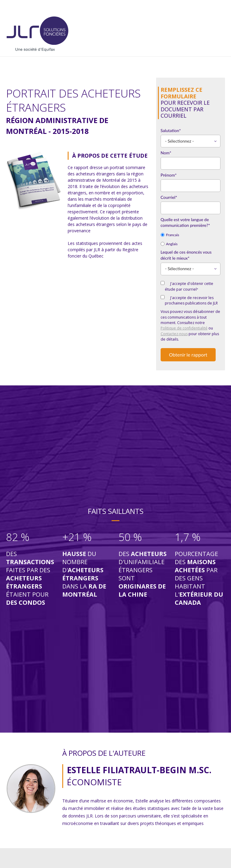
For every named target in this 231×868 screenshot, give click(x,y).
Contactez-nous (174, 334)
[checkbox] (191, 239)
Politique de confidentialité (184, 328)
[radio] (191, 234)
